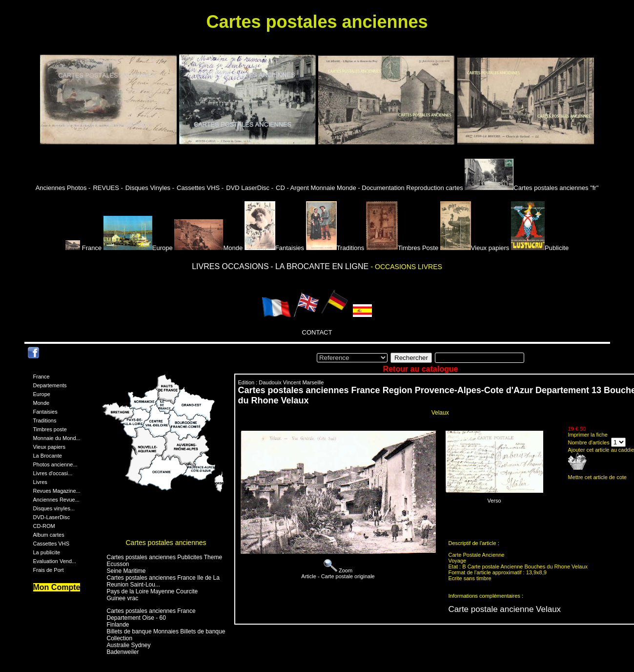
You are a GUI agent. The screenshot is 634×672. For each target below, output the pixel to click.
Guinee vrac (123, 598)
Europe (138, 248)
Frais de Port (49, 570)
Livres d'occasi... (53, 473)
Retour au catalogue (421, 369)
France (84, 248)
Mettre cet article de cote (597, 477)
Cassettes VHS (51, 544)
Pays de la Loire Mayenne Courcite (153, 591)
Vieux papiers (475, 248)
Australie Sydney (129, 645)
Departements (50, 385)
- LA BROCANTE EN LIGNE (320, 266)
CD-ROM (44, 526)
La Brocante (48, 456)
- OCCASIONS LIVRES (407, 267)
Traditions (335, 248)
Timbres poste (50, 429)
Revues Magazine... (57, 491)
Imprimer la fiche (588, 435)
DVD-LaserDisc (52, 517)
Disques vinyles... (54, 508)
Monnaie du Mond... (57, 438)
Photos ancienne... (55, 464)
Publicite (540, 248)
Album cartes (49, 535)
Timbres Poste (402, 248)
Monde (208, 248)
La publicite (47, 552)
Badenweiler (123, 652)
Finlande (118, 625)
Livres (40, 482)
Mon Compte (57, 587)
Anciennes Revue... (56, 500)
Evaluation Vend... (55, 561)
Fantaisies (274, 248)
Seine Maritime (126, 571)
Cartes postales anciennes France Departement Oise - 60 (151, 614)
